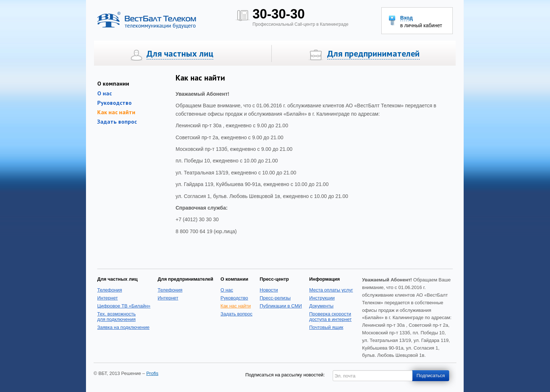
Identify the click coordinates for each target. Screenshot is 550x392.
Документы (321, 306)
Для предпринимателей (373, 54)
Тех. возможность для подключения (116, 317)
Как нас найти (116, 112)
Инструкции (322, 298)
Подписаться (431, 376)
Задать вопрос (117, 121)
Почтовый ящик (326, 327)
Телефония (110, 290)
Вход (407, 18)
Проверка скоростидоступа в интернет (330, 317)
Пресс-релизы (275, 298)
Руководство (114, 103)
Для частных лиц (180, 54)
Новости (269, 290)
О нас (227, 290)
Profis (152, 373)
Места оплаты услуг (331, 290)
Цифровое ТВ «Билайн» (124, 306)
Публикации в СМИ (281, 306)
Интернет (108, 298)
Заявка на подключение (123, 327)
